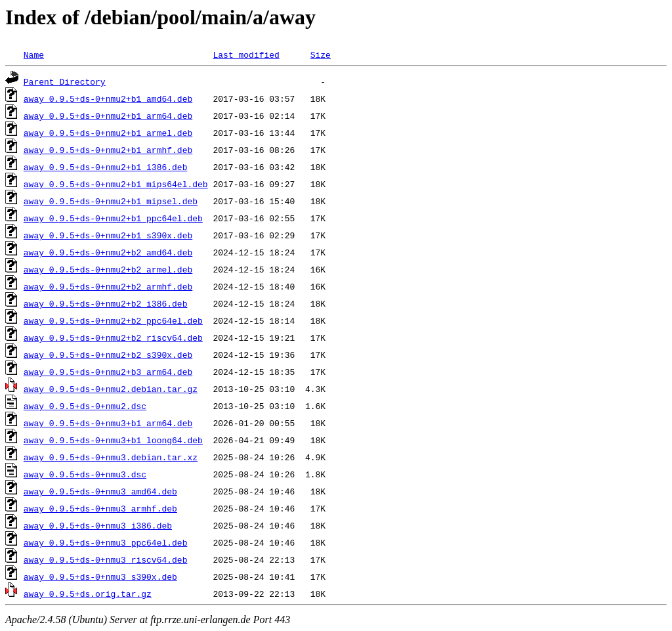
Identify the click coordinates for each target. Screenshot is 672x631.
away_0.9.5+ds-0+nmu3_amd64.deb (100, 491)
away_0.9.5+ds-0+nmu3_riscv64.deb (106, 559)
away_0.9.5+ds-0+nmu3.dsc (85, 474)
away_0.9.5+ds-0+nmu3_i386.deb (98, 525)
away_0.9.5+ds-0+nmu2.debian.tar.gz (111, 389)
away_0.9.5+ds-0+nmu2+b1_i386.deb (106, 167)
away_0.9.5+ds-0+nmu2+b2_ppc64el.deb (113, 320)
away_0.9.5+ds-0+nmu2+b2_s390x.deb (108, 355)
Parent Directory (65, 81)
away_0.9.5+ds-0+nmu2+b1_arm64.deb (108, 116)
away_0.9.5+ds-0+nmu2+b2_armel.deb (108, 269)
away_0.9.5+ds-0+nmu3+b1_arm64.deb (108, 423)
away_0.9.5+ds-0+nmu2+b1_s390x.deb (108, 235)
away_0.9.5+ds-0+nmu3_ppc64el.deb (106, 542)
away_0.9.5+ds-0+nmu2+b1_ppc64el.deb (113, 218)
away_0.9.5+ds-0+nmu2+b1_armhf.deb (108, 150)
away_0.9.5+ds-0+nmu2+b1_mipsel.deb (111, 201)
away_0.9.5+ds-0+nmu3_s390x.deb (100, 577)
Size (321, 54)
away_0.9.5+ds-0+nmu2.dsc (85, 406)
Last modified (246, 54)
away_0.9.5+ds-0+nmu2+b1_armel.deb (108, 133)
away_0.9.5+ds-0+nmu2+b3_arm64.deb (108, 372)
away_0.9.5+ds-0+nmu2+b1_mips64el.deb (116, 184)
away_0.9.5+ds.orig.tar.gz (88, 594)
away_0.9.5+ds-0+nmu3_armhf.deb (100, 508)
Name (34, 54)
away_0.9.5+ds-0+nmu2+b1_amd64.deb (108, 98)
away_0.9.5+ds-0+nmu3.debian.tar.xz (111, 457)
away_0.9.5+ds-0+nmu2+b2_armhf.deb (108, 286)
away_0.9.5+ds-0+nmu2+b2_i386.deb (106, 303)
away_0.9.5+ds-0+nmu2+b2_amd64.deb (108, 252)
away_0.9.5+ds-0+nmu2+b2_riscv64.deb (113, 337)
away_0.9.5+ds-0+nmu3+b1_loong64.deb (113, 440)
